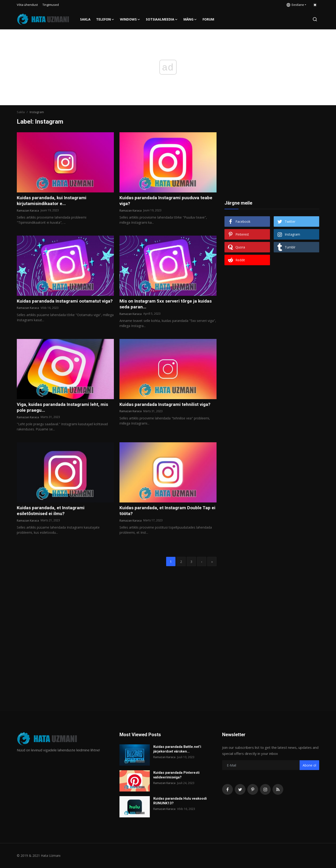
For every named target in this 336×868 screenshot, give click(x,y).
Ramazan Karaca (28, 211)
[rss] (278, 789)
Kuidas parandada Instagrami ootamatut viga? (60, 304)
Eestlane (295, 5)
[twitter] (240, 789)
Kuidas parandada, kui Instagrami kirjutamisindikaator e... (52, 201)
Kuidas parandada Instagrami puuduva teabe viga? (167, 201)
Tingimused (51, 5)
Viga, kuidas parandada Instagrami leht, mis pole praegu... (63, 408)
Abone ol (309, 765)
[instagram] (265, 789)
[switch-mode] (315, 5)
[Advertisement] (272, 161)
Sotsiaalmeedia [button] (162, 19)
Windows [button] (130, 19)
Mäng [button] (190, 19)
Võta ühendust (27, 5)
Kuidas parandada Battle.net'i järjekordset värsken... (177, 749)
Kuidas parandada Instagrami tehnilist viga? (166, 405)
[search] (315, 19)
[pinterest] (253, 789)
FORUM (208, 19)
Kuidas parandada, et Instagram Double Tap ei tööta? (166, 512)
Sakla (85, 19)
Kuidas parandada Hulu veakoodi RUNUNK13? (180, 801)
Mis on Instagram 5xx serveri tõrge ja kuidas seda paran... (167, 304)
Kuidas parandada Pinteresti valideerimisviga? (176, 775)
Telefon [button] (105, 19)
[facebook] (227, 789)
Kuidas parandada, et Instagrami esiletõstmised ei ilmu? (51, 512)
